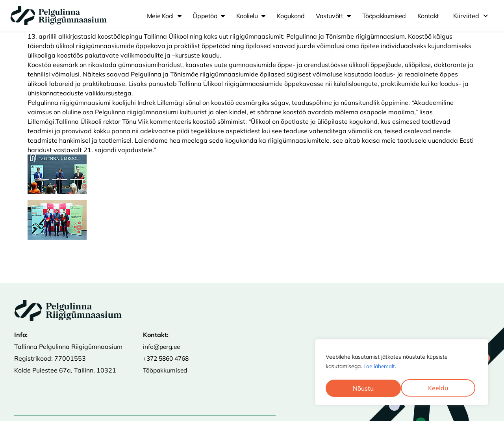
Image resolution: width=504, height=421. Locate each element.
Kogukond (291, 16)
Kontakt (428, 16)
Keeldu (363, 388)
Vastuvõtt (333, 16)
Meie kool (164, 16)
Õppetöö (208, 16)
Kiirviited (471, 16)
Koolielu (251, 16)
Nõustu (440, 388)
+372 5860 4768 (168, 358)
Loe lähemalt (380, 368)
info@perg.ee (163, 346)
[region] (402, 373)
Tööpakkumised (384, 16)
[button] (471, 16)
